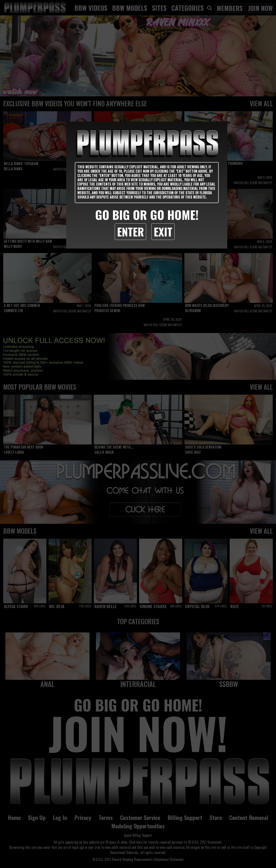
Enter (130, 231)
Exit (163, 231)
